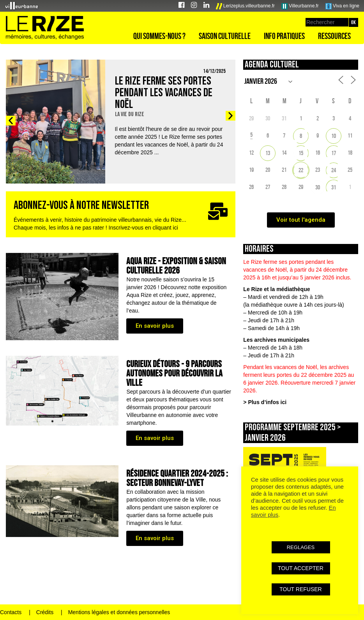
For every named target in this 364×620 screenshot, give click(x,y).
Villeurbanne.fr (300, 6)
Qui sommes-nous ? (159, 36)
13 (268, 153)
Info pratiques (284, 36)
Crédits (45, 612)
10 (334, 136)
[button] (11, 121)
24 (334, 170)
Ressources (334, 36)
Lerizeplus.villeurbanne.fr (246, 6)
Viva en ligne (342, 6)
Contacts (11, 612)
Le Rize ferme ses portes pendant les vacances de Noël (164, 93)
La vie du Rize (130, 114)
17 (334, 153)
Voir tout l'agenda (301, 220)
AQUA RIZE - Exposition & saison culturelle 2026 (176, 266)
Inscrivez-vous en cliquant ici (143, 228)
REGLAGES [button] (301, 547)
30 (318, 187)
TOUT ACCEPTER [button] (301, 568)
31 (334, 187)
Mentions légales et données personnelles (119, 612)
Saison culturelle (225, 36)
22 (301, 170)
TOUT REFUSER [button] (300, 589)
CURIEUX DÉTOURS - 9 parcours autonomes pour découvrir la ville (174, 374)
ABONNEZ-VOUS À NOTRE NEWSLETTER (81, 205)
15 (301, 153)
